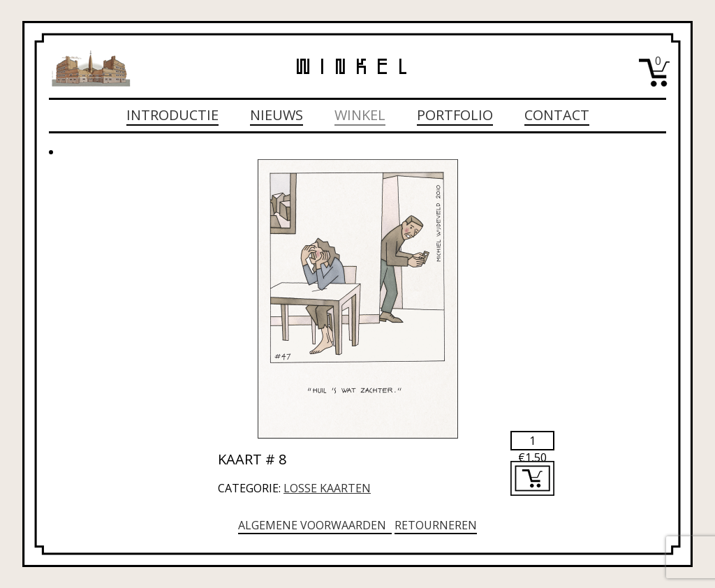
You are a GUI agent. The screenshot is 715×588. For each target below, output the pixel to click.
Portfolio (455, 115)
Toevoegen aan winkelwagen (532, 478)
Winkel (360, 115)
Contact (557, 115)
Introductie (172, 115)
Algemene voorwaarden (315, 525)
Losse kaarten (327, 488)
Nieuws (277, 115)
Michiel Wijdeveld (91, 68)
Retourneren (436, 525)
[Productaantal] (532, 441)
